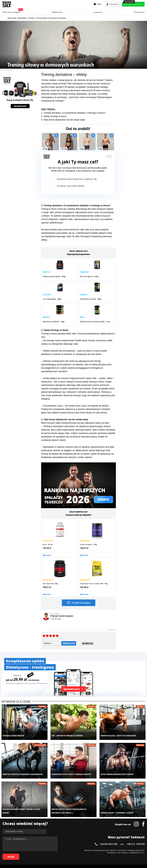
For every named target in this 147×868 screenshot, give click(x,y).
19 (49, 850)
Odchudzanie (60, 821)
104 (125, 854)
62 (18, 854)
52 (130, 850)
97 (103, 854)
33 (84, 850)
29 (74, 850)
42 (106, 850)
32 (81, 850)
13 (35, 850)
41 (103, 850)
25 (64, 850)
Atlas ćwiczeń (139, 12)
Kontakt (72, 843)
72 (42, 854)
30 (76, 850)
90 (86, 854)
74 (47, 854)
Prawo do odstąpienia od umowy (62, 859)
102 (118, 854)
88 (81, 854)
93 (94, 854)
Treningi (28, 817)
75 (49, 854)
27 (69, 850)
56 (140, 850)
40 (101, 850)
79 (59, 854)
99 (108, 854)
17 (45, 850)
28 (72, 850)
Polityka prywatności (95, 843)
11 (30, 850)
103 (122, 854)
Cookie (81, 843)
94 (96, 854)
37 (94, 850)
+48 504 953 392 (108, 784)
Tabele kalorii (91, 825)
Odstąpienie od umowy (89, 859)
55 (138, 850)
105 (128, 854)
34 (86, 850)
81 (64, 854)
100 (111, 854)
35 (89, 850)
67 (30, 854)
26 (67, 850)
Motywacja (90, 817)
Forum (88, 832)
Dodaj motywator (93, 821)
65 (25, 854)
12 (32, 850)
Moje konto (59, 817)
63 (20, 854)
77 (54, 854)
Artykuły (98, 12)
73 (45, 854)
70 (37, 854)
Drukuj (88, 591)
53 (133, 850)
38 (96, 850)
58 (8, 854)
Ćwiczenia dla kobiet (94, 810)
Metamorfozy (57, 12)
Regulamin (62, 843)
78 (57, 854)
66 (27, 854)
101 (115, 854)
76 (52, 854)
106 (132, 854)
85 (74, 854)
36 (91, 850)
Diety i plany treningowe (34, 810)
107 (135, 854)
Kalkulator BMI (91, 814)
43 (108, 850)
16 (42, 850)
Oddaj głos (69, 590)
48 (121, 850)
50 (125, 850)
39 (98, 850)
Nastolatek (59, 825)
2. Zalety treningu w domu (54, 116)
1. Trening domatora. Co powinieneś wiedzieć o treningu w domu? (73, 113)
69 (35, 854)
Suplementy (29, 825)
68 (32, 854)
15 (40, 850)
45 (113, 850)
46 (116, 850)
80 (62, 854)
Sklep (27, 814)
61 (15, 854)
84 (72, 854)
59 (10, 854)
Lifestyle (58, 828)
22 (57, 850)
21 (54, 850)
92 (91, 854)
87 (79, 854)
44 (111, 850)
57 (143, 850)
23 (59, 850)
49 (123, 850)
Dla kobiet (59, 814)
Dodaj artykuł (49, 843)
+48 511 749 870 (135, 784)
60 (13, 854)
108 (139, 854)
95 (98, 854)
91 (89, 854)
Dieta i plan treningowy (12, 12)
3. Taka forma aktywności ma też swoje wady (63, 120)
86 (76, 854)
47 (118, 850)
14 (37, 850)
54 (135, 850)
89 (84, 854)
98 (106, 854)
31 (79, 850)
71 (40, 854)
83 (69, 854)
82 (67, 854)
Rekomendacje (92, 828)
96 (101, 854)
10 (27, 850)
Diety (27, 821)
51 (128, 850)
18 (47, 850)
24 (62, 850)
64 (23, 854)
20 (52, 850)
